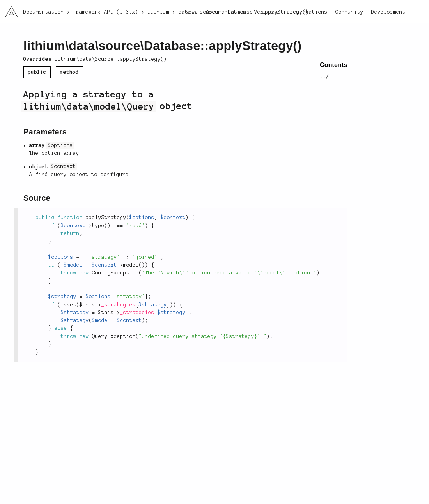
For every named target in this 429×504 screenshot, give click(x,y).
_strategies (119, 305)
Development (388, 12)
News (192, 12)
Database (172, 46)
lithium (44, 46)
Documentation (226, 12)
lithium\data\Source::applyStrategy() (111, 59)
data (82, 46)
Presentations (307, 12)
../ (324, 76)
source (120, 46)
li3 (9, 9)
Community (349, 12)
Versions (267, 12)
